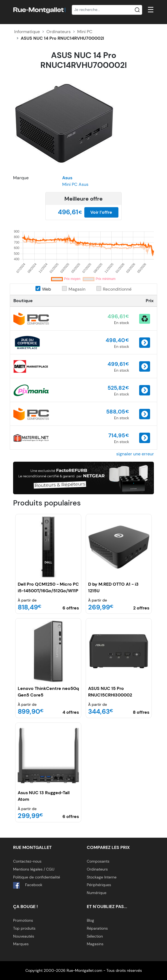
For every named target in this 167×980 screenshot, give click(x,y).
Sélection (95, 936)
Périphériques (99, 885)
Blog (90, 920)
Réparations (97, 928)
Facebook (28, 885)
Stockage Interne (102, 877)
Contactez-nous (27, 861)
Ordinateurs (59, 32)
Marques (21, 944)
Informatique (27, 32)
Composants (98, 861)
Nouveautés (24, 936)
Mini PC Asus (75, 184)
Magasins (95, 944)
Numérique (97, 893)
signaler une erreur (135, 454)
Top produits (24, 928)
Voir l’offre (101, 212)
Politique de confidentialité (37, 877)
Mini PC (85, 32)
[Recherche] (107, 10)
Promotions (23, 920)
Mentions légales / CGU (34, 869)
